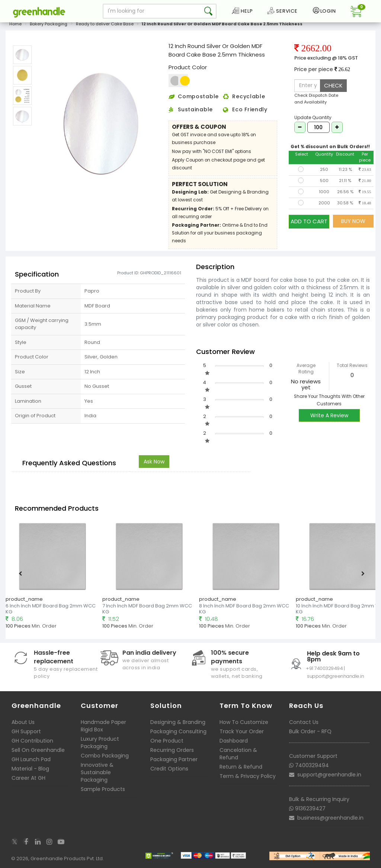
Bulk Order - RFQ (310, 731)
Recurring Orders (172, 750)
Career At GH (28, 778)
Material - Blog (30, 769)
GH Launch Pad (31, 759)
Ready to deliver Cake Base (105, 24)
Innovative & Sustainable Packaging (97, 772)
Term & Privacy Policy (248, 776)
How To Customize (244, 722)
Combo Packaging (105, 756)
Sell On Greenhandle (38, 750)
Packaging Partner (174, 759)
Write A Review (329, 415)
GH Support (26, 731)
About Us (23, 722)
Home (15, 24)
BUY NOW (353, 221)
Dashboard (234, 741)
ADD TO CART (309, 221)
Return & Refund (241, 767)
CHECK (333, 85)
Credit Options (169, 769)
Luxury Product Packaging (100, 743)
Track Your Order (242, 731)
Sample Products (103, 789)
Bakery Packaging (49, 24)
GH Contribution (32, 741)
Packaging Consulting (178, 731)
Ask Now (154, 462)
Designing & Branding (178, 722)
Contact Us (304, 722)
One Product (167, 741)
